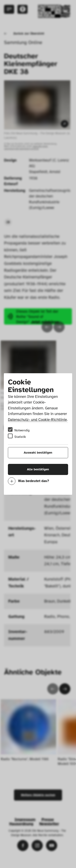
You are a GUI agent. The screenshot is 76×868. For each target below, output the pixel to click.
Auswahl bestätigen (38, 453)
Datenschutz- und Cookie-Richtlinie (37, 420)
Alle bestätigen (38, 469)
